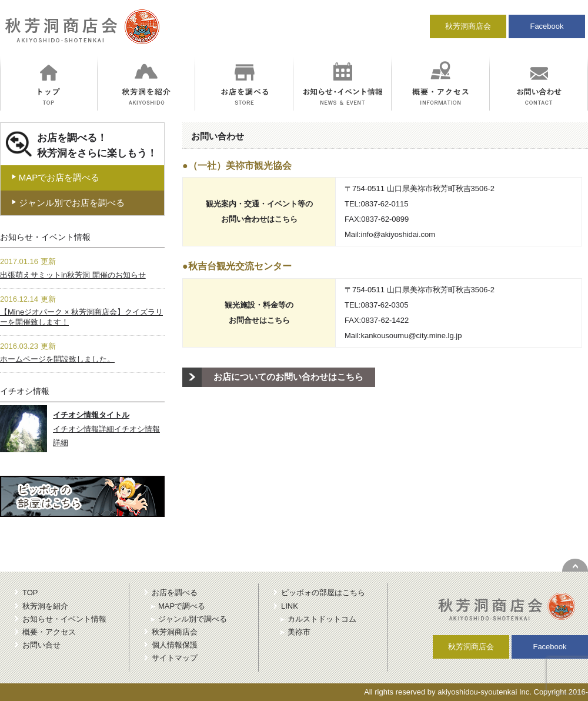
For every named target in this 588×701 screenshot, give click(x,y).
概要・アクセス (49, 632)
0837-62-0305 (384, 305)
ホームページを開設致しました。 (57, 359)
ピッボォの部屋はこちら (323, 592)
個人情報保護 (175, 645)
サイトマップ (175, 658)
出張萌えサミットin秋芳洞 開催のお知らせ (73, 275)
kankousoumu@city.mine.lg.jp (411, 336)
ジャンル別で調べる (193, 619)
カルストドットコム (322, 619)
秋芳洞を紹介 (45, 606)
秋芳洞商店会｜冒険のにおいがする (80, 32)
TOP (30, 592)
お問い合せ (41, 645)
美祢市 (299, 632)
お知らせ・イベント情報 (64, 619)
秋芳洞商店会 (468, 26)
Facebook (547, 26)
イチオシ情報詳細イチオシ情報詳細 (106, 429)
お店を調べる (175, 592)
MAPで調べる (182, 606)
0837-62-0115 (384, 204)
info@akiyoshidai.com (398, 234)
